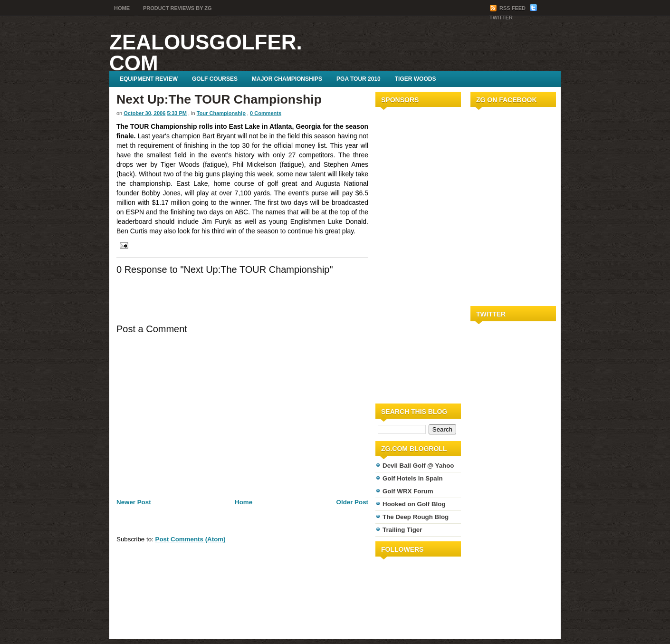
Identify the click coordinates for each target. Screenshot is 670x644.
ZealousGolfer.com (206, 53)
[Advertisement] (404, 253)
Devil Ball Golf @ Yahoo (418, 466)
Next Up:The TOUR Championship (219, 99)
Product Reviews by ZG (177, 8)
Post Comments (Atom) (191, 539)
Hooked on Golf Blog (414, 504)
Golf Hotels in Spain (413, 478)
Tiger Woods (416, 79)
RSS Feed (508, 8)
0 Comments (266, 113)
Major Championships (287, 79)
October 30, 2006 (144, 113)
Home (122, 8)
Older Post (352, 502)
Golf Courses (215, 79)
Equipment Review (149, 79)
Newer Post (134, 502)
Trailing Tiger (402, 530)
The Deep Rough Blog (416, 517)
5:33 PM (177, 113)
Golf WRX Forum (408, 491)
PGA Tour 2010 (359, 79)
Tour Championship (221, 113)
